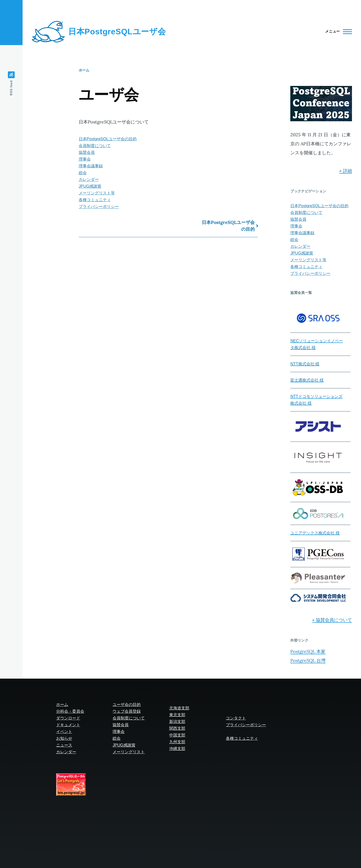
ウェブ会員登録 (127, 711)
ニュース (64, 745)
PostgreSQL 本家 (308, 651)
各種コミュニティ (95, 200)
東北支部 (177, 715)
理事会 (85, 159)
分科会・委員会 (70, 711)
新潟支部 (177, 722)
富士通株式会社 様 (307, 380)
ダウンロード (68, 718)
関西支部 (177, 728)
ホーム (84, 70)
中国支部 (177, 735)
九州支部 (177, 742)
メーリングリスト (129, 752)
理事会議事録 (91, 166)
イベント (64, 732)
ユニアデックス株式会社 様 (315, 533)
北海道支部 (179, 708)
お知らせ (64, 738)
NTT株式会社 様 (305, 364)
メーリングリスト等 (97, 193)
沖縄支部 (177, 749)
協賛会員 (87, 152)
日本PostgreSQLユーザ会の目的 (108, 139)
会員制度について (95, 146)
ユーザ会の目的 (127, 705)
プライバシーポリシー (99, 207)
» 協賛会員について (332, 620)
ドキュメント (68, 725)
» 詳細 (346, 171)
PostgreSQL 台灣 (308, 660)
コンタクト (236, 718)
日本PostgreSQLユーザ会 (117, 32)
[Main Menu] (337, 32)
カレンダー (89, 179)
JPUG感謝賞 (90, 186)
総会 (83, 173)
